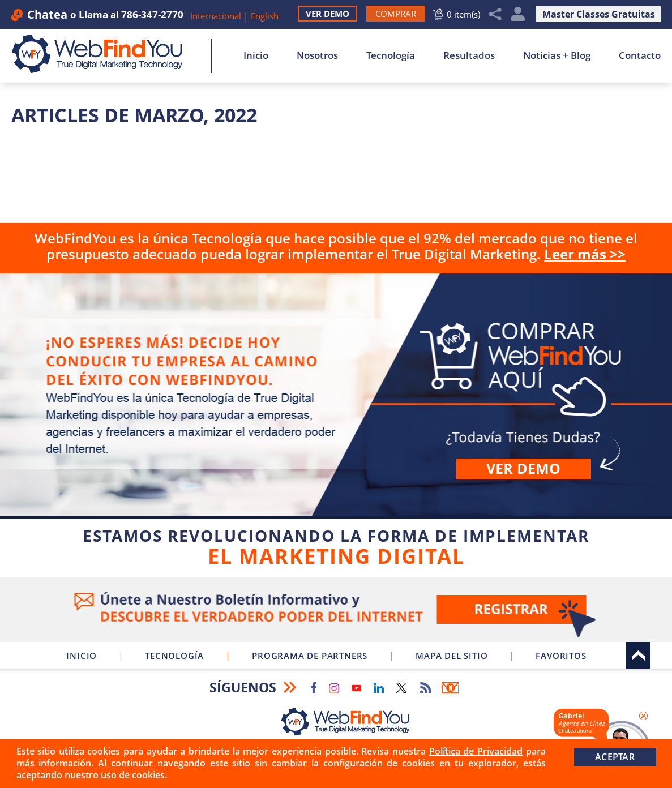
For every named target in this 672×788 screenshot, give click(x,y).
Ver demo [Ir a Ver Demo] (523, 468)
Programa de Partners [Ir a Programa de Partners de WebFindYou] (310, 656)
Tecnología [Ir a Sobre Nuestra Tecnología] (391, 55)
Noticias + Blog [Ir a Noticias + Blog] (557, 55)
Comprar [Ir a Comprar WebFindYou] (336, 423)
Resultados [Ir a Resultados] (469, 55)
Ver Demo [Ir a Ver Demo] (328, 14)
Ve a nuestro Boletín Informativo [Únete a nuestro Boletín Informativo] (336, 610)
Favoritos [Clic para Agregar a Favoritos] (561, 656)
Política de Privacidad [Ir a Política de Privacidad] (476, 751)
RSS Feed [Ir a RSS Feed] (426, 688)
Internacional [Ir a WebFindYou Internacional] (216, 16)
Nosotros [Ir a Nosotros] (317, 55)
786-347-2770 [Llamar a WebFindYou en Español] (152, 14)
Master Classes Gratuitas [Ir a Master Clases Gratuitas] (599, 14)
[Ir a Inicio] (103, 54)
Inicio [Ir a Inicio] (256, 55)
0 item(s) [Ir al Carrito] (463, 14)
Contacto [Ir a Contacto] (640, 55)
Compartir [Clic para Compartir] (495, 14)
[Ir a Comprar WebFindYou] (396, 14)
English (265, 16)
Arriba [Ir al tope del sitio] (638, 656)
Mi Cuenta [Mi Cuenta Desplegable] (518, 14)
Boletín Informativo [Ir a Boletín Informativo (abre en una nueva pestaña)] (450, 688)
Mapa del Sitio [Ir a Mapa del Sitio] (451, 656)
